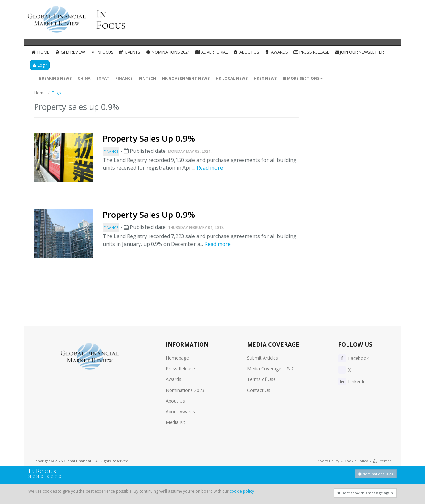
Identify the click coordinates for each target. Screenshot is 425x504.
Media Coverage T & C (271, 368)
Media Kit (176, 422)
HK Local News (232, 78)
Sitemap (382, 461)
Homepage (177, 358)
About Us (246, 52)
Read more (210, 168)
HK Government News (186, 78)
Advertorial (212, 52)
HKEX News (265, 78)
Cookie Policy (356, 461)
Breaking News (55, 78)
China (84, 78)
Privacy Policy (327, 461)
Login (40, 65)
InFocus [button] (102, 52)
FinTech (147, 78)
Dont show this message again (365, 493)
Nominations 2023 (185, 390)
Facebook (353, 358)
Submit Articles (263, 358)
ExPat (103, 78)
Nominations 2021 (168, 52)
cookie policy (242, 491)
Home (40, 52)
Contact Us (259, 390)
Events (130, 52)
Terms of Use (261, 379)
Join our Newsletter (359, 52)
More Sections (303, 78)
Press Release (311, 52)
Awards (276, 52)
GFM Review (70, 52)
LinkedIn (352, 381)
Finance (124, 78)
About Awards (180, 411)
